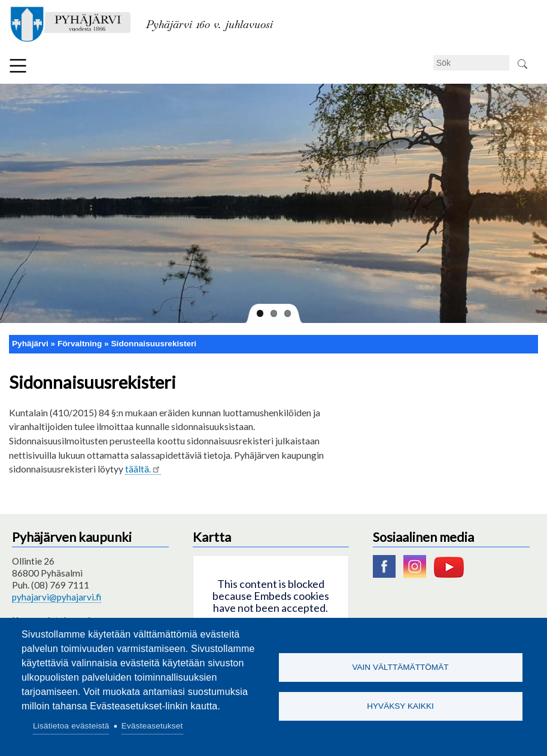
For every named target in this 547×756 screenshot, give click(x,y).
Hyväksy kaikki (400, 706)
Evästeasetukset (152, 726)
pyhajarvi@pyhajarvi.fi (57, 597)
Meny (18, 66)
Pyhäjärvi (30, 344)
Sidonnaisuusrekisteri (154, 344)
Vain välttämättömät (400, 667)
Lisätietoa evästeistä (71, 726)
